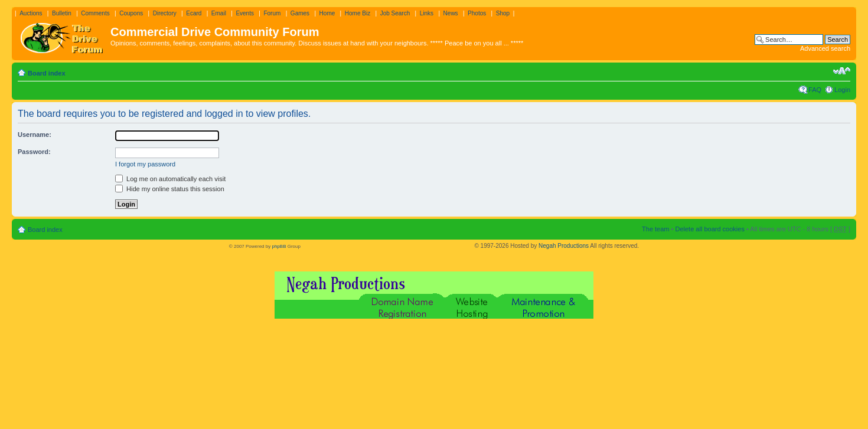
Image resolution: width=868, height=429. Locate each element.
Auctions (31, 13)
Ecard (194, 13)
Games (300, 13)
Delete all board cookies (709, 229)
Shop (503, 13)
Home (327, 13)
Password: (34, 152)
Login (842, 90)
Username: (35, 135)
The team (655, 229)
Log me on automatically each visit (170, 179)
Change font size (842, 71)
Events (245, 13)
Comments (95, 13)
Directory (165, 13)
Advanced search (825, 48)
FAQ (815, 90)
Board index (47, 73)
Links (427, 13)
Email (219, 13)
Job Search (395, 13)
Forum (272, 13)
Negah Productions (564, 246)
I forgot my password (145, 164)
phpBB (279, 246)
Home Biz (358, 13)
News (451, 13)
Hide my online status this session (170, 189)
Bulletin (62, 13)
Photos (477, 13)
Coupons (131, 13)
